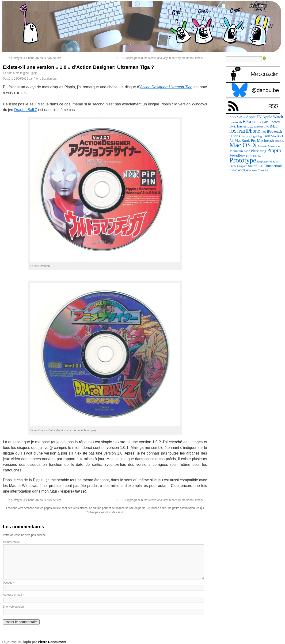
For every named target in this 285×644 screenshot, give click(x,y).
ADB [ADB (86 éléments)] (232, 117)
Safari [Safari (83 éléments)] (276, 162)
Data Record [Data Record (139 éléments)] (271, 122)
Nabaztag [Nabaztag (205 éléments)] (259, 151)
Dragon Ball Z (26, 110)
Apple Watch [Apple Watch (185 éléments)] (273, 117)
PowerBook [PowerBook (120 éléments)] (237, 155)
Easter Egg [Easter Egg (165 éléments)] (245, 126)
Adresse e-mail (12, 595)
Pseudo (8, 583)
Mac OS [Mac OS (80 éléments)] (279, 141)
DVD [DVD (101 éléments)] (233, 126)
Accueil (259, 6)
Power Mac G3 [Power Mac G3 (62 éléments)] (254, 156)
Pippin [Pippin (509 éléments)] (274, 150)
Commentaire (11, 542)
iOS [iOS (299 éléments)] (233, 131)
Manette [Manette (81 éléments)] (262, 146)
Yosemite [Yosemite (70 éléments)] (263, 170)
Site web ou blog (13, 607)
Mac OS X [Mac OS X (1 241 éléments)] (243, 145)
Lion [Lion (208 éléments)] (266, 136)
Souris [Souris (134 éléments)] (252, 166)
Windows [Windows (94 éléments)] (251, 170)
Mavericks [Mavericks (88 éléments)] (274, 146)
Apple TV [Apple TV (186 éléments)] (254, 117)
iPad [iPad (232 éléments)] (241, 131)
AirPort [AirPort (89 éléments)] (241, 117)
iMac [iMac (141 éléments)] (273, 126)
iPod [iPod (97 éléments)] (263, 132)
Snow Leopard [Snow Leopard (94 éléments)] (238, 166)
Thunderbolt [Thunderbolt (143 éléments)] (273, 166)
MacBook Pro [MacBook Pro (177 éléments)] (245, 141)
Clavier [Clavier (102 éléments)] (256, 122)
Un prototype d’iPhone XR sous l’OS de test (32, 58)
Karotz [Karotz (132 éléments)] (245, 136)
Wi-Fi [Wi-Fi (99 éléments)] (241, 170)
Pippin (33, 73)
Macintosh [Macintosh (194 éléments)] (265, 141)
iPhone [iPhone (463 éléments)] (253, 131)
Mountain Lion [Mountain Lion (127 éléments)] (240, 151)
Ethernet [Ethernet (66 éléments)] (259, 127)
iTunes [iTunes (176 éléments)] (235, 136)
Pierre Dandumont (45, 79)
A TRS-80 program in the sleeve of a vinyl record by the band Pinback (162, 58)
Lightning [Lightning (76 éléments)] (256, 136)
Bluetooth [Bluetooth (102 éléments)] (236, 122)
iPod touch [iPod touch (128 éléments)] (274, 131)
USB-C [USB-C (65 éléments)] (233, 170)
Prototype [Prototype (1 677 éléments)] (243, 160)
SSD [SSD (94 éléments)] (261, 166)
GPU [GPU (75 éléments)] (266, 127)
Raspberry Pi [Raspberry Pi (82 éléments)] (264, 162)
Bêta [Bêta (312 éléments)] (247, 121)
